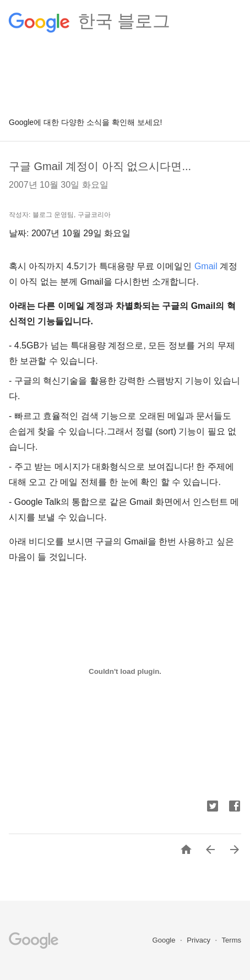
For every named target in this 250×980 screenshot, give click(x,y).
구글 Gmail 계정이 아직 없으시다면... (100, 166)
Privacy (199, 940)
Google (165, 940)
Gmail (206, 266)
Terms (232, 940)
